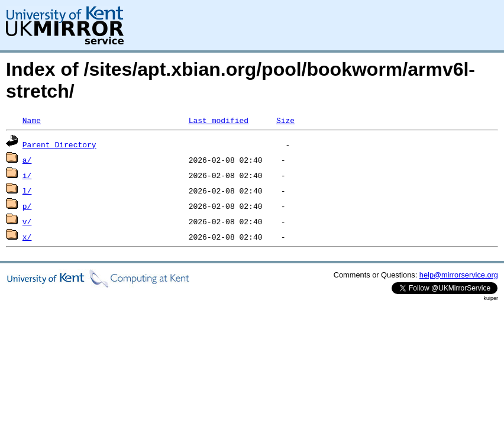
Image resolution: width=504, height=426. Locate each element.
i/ (27, 175)
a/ (27, 160)
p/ (27, 206)
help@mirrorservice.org (459, 275)
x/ (27, 237)
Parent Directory (59, 144)
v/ (27, 221)
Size (285, 120)
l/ (27, 191)
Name (32, 120)
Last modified (219, 120)
